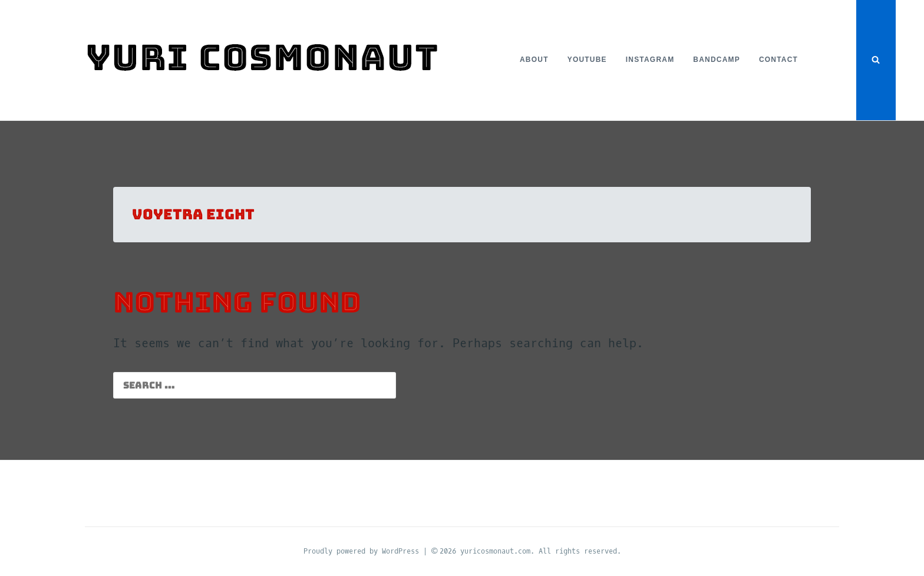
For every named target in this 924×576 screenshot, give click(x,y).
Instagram (650, 60)
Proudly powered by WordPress (363, 551)
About (534, 60)
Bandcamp (717, 60)
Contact (778, 60)
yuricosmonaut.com (495, 551)
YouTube (587, 60)
